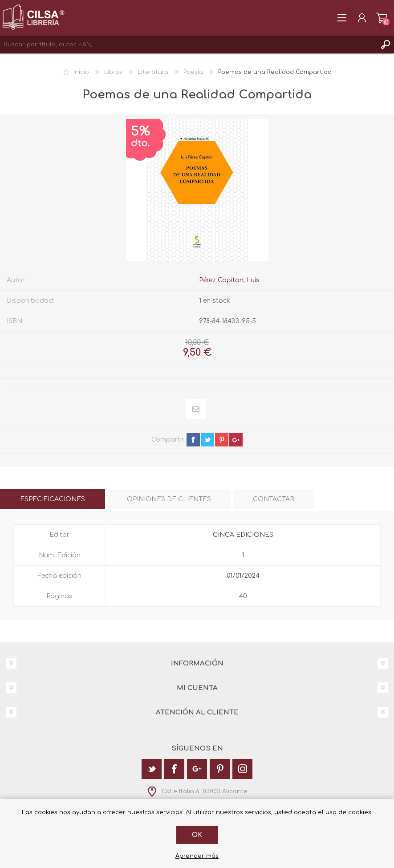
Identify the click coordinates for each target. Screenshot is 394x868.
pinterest (222, 440)
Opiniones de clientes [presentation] (169, 499)
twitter (207, 440)
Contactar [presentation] (273, 499)
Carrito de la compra (382, 18)
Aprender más (197, 856)
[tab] (53, 499)
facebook (193, 440)
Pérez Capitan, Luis (229, 280)
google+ (236, 440)
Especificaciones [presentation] (53, 499)
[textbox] (188, 45)
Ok (197, 835)
